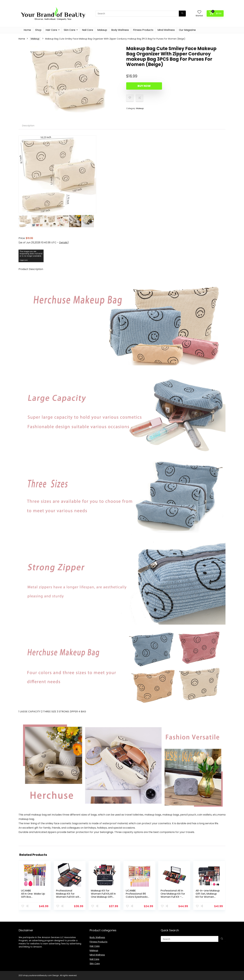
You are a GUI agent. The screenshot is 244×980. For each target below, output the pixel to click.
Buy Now (144, 86)
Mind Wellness (166, 30)
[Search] (182, 14)
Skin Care (70, 30)
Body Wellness (120, 30)
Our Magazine (187, 30)
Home (27, 30)
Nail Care (88, 30)
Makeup (102, 30)
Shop (38, 30)
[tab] (28, 126)
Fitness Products (143, 30)
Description (28, 126)
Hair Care (51, 30)
